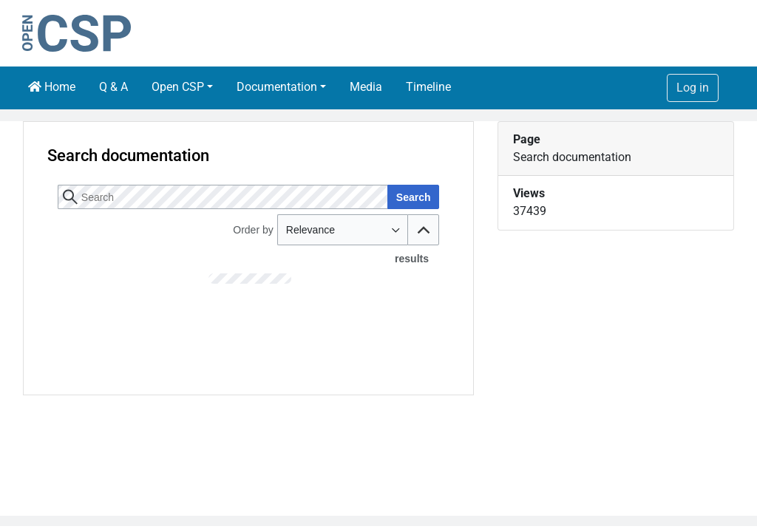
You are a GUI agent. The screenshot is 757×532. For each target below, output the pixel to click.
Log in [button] (693, 88)
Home (52, 87)
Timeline (428, 87)
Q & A (113, 87)
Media (366, 87)
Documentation (277, 87)
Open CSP (178, 87)
